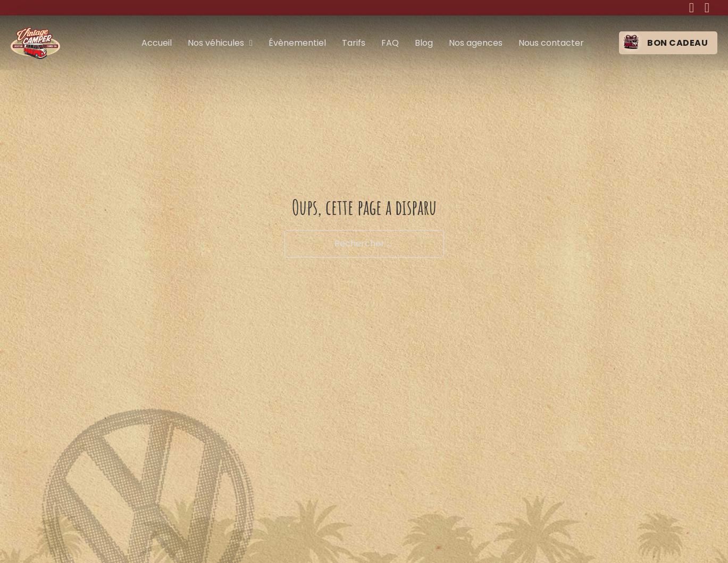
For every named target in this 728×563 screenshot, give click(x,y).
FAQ (390, 43)
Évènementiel (297, 43)
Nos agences (476, 43)
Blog (424, 43)
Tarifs (354, 43)
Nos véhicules (216, 43)
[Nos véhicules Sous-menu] (251, 43)
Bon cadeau (677, 43)
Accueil (157, 43)
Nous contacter (551, 43)
